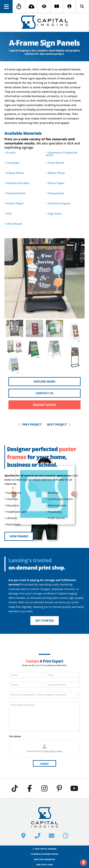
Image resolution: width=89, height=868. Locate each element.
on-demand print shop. (37, 567)
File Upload (15, 736)
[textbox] (44, 695)
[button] (6, 7)
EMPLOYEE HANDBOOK (45, 859)
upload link (40, 665)
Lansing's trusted (30, 560)
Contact (32, 661)
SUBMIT (44, 764)
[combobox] (44, 695)
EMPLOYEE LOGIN (44, 865)
